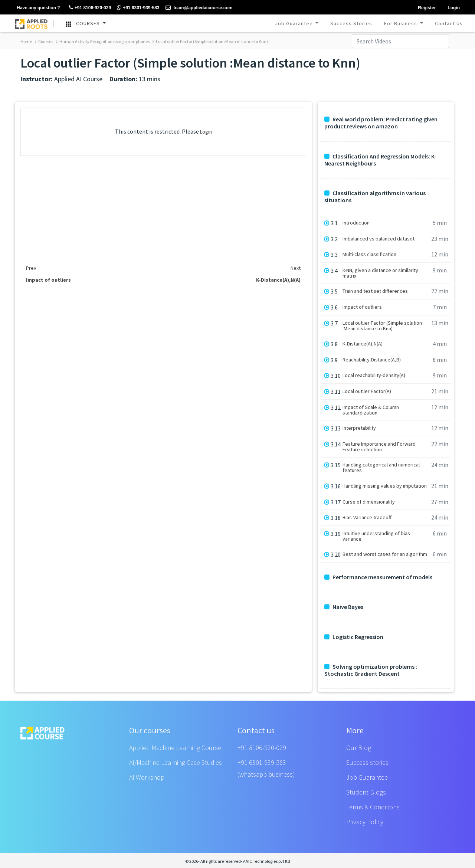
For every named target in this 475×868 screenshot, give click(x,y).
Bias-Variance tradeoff (367, 517)
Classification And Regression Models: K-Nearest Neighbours (380, 160)
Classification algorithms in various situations (375, 197)
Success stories (367, 762)
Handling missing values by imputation (385, 486)
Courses (44, 41)
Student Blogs (366, 792)
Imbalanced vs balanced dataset (379, 239)
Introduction (356, 223)
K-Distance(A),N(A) (363, 344)
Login (206, 132)
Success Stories (351, 23)
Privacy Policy (365, 822)
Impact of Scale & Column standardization (371, 410)
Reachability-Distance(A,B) (372, 360)
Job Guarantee (295, 23)
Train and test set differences (375, 291)
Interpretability (359, 428)
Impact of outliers (362, 307)
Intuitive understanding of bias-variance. (377, 536)
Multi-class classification (369, 254)
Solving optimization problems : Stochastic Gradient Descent (371, 670)
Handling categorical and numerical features (381, 468)
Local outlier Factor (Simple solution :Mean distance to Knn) (210, 41)
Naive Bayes (344, 607)
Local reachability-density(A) (374, 375)
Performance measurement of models (378, 577)
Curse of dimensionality (369, 502)
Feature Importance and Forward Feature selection (379, 447)
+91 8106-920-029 (262, 748)
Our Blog (359, 748)
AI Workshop (147, 777)
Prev (31, 268)
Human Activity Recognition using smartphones (103, 41)
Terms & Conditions (373, 807)
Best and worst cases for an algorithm (385, 554)
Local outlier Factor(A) (367, 391)
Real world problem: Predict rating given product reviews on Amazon (381, 123)
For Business (401, 23)
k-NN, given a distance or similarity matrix (380, 273)
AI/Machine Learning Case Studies (176, 762)
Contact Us (449, 23)
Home (26, 41)
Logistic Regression (354, 637)
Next (296, 268)
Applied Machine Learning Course (175, 748)
